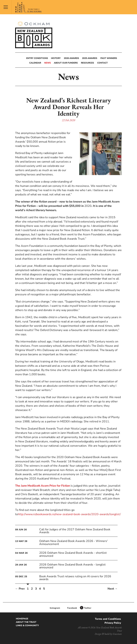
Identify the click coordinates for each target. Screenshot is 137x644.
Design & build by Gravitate (108, 634)
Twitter (88, 608)
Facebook (72, 608)
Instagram (55, 608)
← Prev (20, 589)
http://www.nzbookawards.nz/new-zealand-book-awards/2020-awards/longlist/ (69, 514)
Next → (113, 589)
